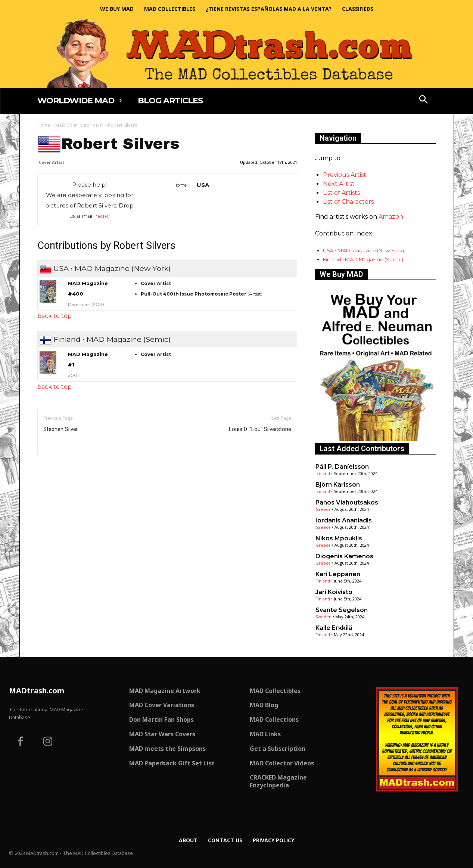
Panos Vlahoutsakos (347, 502)
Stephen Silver (61, 429)
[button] (423, 100)
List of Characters (348, 202)
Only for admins (63, 468)
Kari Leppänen (338, 574)
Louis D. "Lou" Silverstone (260, 429)
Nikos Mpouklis (339, 538)
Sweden (323, 617)
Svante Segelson (342, 610)
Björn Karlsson (338, 485)
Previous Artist (345, 175)
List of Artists (341, 193)
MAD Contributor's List (79, 125)
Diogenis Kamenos (344, 556)
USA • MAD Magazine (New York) (363, 250)
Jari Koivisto (334, 592)
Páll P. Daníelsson (342, 467)
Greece (323, 509)
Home (44, 125)
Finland (323, 581)
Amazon (391, 217)
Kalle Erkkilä (334, 628)
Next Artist (339, 184)
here (102, 216)
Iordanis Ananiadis (344, 520)
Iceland (323, 473)
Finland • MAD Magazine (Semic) (363, 259)
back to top (55, 316)
